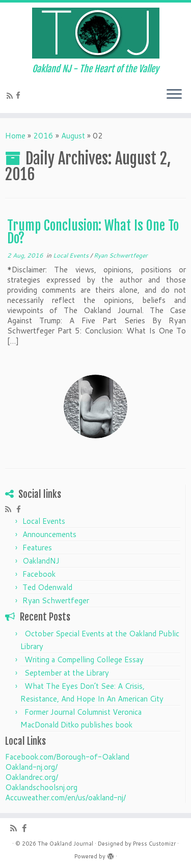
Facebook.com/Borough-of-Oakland (67, 757)
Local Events (72, 255)
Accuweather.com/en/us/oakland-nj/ (65, 797)
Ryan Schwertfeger (121, 255)
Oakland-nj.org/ (31, 767)
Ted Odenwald (47, 587)
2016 (43, 136)
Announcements (49, 534)
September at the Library (67, 673)
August (73, 136)
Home (15, 136)
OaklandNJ (41, 561)
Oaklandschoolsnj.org (41, 787)
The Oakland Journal (65, 844)
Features (37, 548)
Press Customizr (154, 844)
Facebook (39, 574)
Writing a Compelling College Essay (84, 660)
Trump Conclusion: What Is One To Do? (93, 232)
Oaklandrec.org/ (32, 777)
